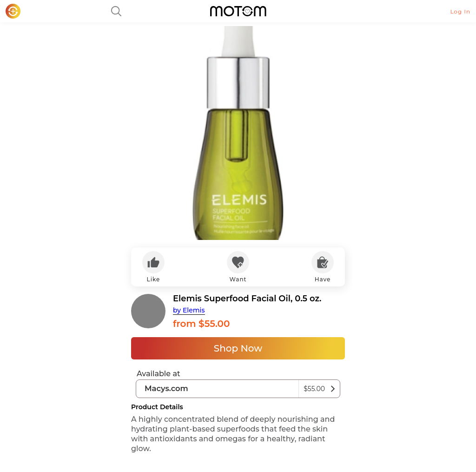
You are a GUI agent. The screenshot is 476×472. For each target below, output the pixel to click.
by (189, 310)
